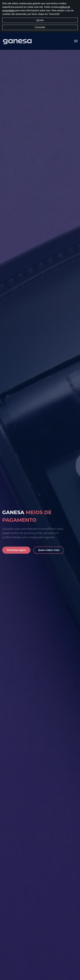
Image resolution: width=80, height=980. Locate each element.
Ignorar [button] (40, 20)
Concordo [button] (40, 27)
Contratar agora (16, 550)
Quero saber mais (49, 550)
